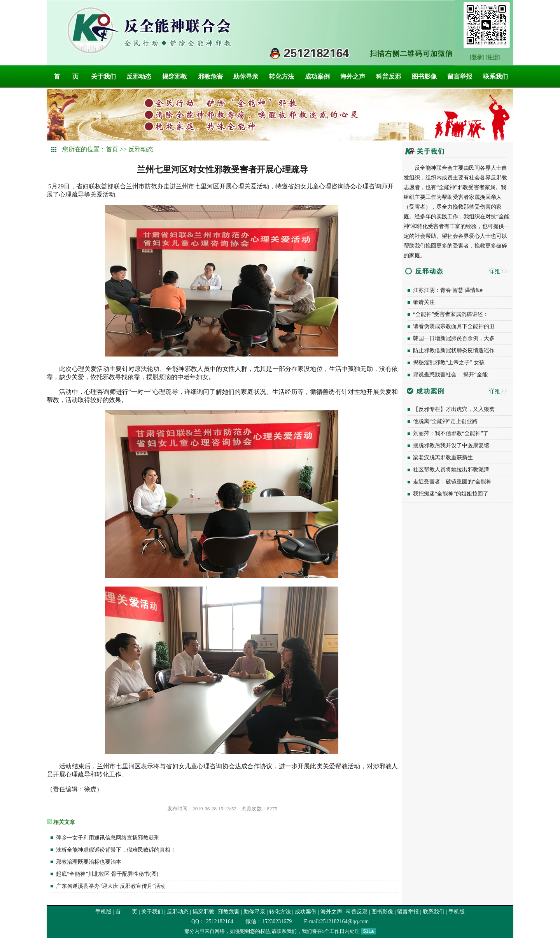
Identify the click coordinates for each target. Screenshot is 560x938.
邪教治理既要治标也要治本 (89, 862)
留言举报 (460, 76)
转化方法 (282, 76)
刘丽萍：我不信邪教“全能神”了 (451, 433)
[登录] (477, 57)
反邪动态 (139, 76)
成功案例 (317, 76)
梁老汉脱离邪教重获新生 (443, 458)
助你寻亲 (246, 76)
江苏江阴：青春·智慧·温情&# (448, 290)
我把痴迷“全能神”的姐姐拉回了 (451, 494)
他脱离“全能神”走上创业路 (445, 421)
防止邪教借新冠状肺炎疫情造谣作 (454, 350)
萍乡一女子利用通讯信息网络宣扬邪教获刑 (108, 838)
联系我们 (495, 76)
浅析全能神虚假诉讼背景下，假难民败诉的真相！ (116, 850)
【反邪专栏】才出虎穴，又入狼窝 (454, 409)
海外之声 (353, 76)
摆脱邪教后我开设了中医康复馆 (451, 445)
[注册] (493, 57)
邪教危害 (210, 76)
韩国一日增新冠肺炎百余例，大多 (454, 338)
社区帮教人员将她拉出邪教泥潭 (451, 470)
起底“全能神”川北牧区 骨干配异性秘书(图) (107, 874)
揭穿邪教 (175, 76)
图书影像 (424, 76)
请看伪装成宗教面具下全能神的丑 (454, 326)
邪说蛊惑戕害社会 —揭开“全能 (450, 375)
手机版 (103, 912)
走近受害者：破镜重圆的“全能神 (452, 482)
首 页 (66, 76)
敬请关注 (424, 302)
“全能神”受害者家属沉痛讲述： (451, 314)
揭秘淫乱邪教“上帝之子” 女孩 (449, 363)
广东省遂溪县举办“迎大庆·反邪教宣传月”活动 (111, 886)
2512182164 (219, 921)
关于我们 (103, 76)
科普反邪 (388, 76)
